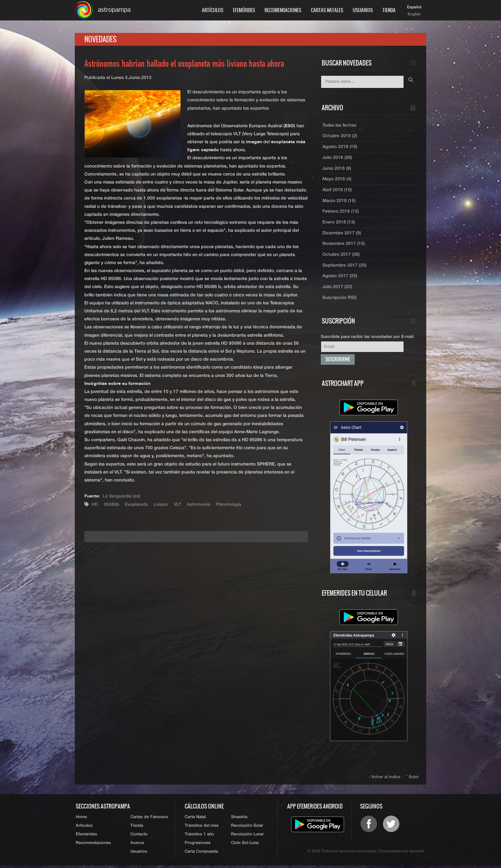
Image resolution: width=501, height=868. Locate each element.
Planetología (230, 505)
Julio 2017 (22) (337, 289)
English (414, 14)
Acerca (137, 845)
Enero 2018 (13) (339, 223)
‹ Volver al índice (385, 779)
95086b (112, 505)
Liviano (162, 505)
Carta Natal (195, 819)
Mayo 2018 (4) (337, 180)
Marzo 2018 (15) (339, 202)
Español (414, 7)
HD (95, 505)
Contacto (139, 837)
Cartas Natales (327, 10)
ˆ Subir (413, 779)
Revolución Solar (247, 828)
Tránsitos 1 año (199, 837)
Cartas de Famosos (149, 819)
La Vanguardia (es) (122, 497)
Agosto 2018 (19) (340, 147)
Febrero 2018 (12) (341, 213)
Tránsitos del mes (202, 828)
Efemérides (244, 10)
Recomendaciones (283, 10)
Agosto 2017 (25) (340, 278)
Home (81, 819)
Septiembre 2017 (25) (345, 267)
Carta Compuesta (201, 854)
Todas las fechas (339, 126)
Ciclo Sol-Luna (245, 845)
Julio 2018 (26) (337, 158)
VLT (179, 505)
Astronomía (200, 505)
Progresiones (198, 845)
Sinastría (239, 819)
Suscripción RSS (340, 300)
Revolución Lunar (247, 837)
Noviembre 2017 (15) (344, 245)
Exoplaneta (137, 505)
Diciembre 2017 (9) (342, 234)
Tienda (389, 10)
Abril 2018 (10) (337, 191)
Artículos (213, 10)
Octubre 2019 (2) (340, 137)
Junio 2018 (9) (337, 169)
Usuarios (363, 10)
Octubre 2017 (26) (341, 256)
